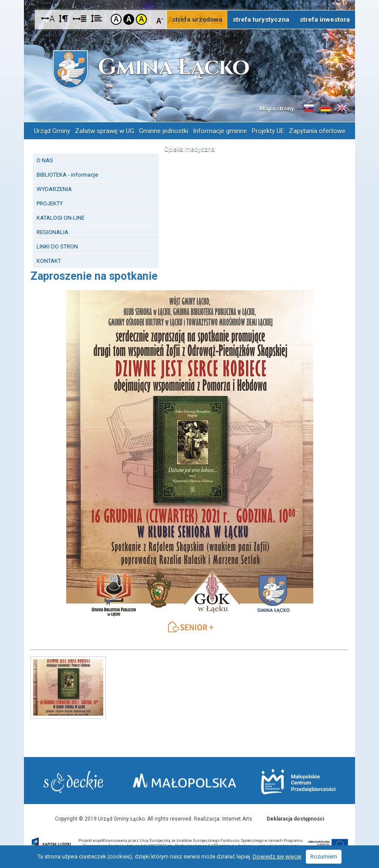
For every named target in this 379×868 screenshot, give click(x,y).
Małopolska (184, 781)
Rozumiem (324, 856)
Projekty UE (268, 131)
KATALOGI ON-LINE (61, 218)
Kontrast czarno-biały (129, 19)
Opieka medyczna (189, 149)
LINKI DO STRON (57, 246)
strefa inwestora (325, 20)
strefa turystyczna (261, 20)
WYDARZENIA (54, 189)
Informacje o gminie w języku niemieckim (325, 108)
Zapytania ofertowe (317, 131)
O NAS (45, 160)
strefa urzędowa (197, 20)
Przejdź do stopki (189, 0)
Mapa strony (277, 109)
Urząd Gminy (52, 131)
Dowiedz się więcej (277, 856)
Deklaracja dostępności (295, 819)
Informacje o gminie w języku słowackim (309, 108)
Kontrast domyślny (116, 19)
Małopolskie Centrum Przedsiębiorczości (298, 782)
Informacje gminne (220, 131)
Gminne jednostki (164, 131)
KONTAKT (49, 261)
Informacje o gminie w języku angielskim (342, 108)
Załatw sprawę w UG (105, 131)
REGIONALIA (52, 232)
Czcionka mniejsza (160, 19)
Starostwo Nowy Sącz (73, 782)
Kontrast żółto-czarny (141, 19)
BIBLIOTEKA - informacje (67, 175)
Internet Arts (237, 819)
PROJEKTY (50, 203)
